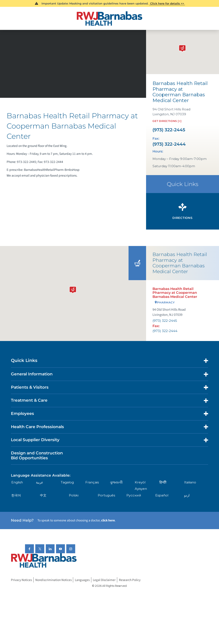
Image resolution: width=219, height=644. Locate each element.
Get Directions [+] (167, 121)
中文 (43, 495)
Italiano (190, 482)
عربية (40, 482)
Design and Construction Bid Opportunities (37, 455)
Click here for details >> (167, 3)
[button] (73, 289)
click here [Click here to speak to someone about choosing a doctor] (108, 520)
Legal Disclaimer (104, 580)
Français (92, 482)
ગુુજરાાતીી (116, 482)
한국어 (16, 495)
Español (162, 495)
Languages (82, 580)
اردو (187, 495)
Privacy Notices (21, 580)
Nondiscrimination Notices (53, 580)
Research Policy (130, 580)
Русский (134, 495)
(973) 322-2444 (169, 144)
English (17, 482)
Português (106, 495)
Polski (74, 495)
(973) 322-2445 (169, 130)
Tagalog (67, 482)
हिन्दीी (163, 482)
